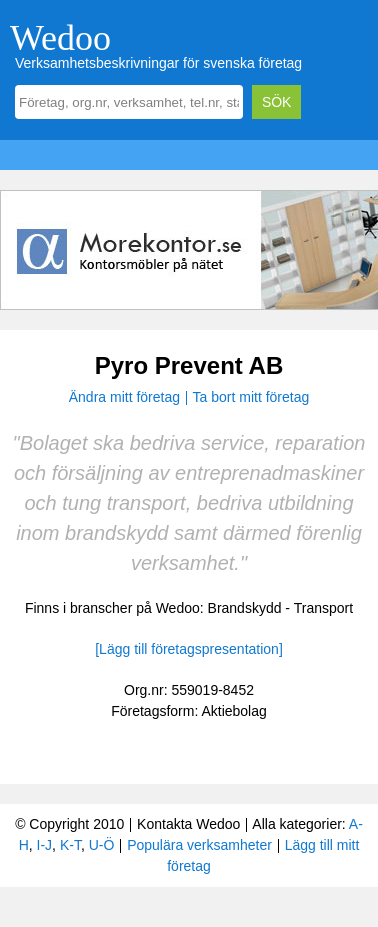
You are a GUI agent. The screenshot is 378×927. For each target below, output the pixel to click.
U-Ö (102, 845)
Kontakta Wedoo (188, 824)
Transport (323, 608)
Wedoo (60, 38)
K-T (70, 845)
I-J (45, 845)
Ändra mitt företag (124, 397)
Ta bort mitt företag (251, 397)
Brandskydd (245, 608)
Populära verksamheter (199, 845)
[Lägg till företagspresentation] (189, 649)
